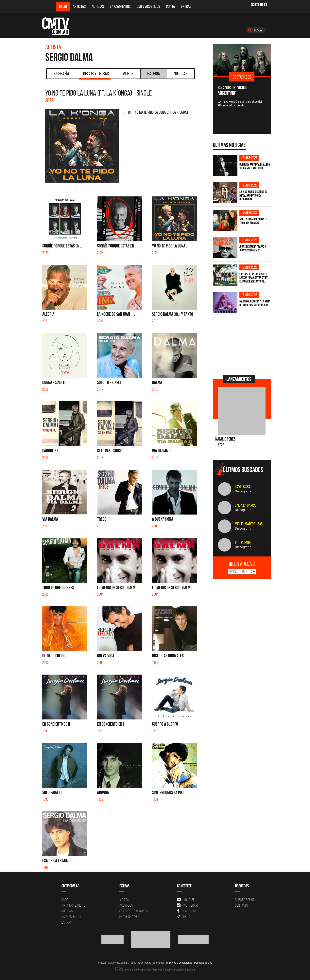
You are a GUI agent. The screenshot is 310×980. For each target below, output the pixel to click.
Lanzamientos (120, 6)
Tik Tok (185, 916)
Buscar (256, 30)
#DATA (171, 6)
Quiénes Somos (245, 900)
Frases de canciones (134, 911)
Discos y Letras (95, 75)
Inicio (63, 6)
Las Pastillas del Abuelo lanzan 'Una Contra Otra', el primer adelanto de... (254, 278)
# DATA (124, 900)
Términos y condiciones (179, 963)
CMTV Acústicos (148, 6)
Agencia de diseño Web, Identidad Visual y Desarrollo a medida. (155, 970)
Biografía (61, 74)
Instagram (188, 905)
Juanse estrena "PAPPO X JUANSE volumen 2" (253, 248)
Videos (128, 74)
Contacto (242, 905)
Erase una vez (129, 916)
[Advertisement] (243, 344)
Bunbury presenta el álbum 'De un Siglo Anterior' (255, 166)
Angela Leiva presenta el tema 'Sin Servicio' (253, 221)
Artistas (79, 6)
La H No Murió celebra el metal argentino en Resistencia (253, 195)
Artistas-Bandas (73, 905)
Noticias (98, 6)
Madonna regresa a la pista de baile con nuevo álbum (255, 303)
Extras (186, 6)
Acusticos (126, 905)
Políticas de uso (203, 963)
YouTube (186, 900)
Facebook (187, 911)
